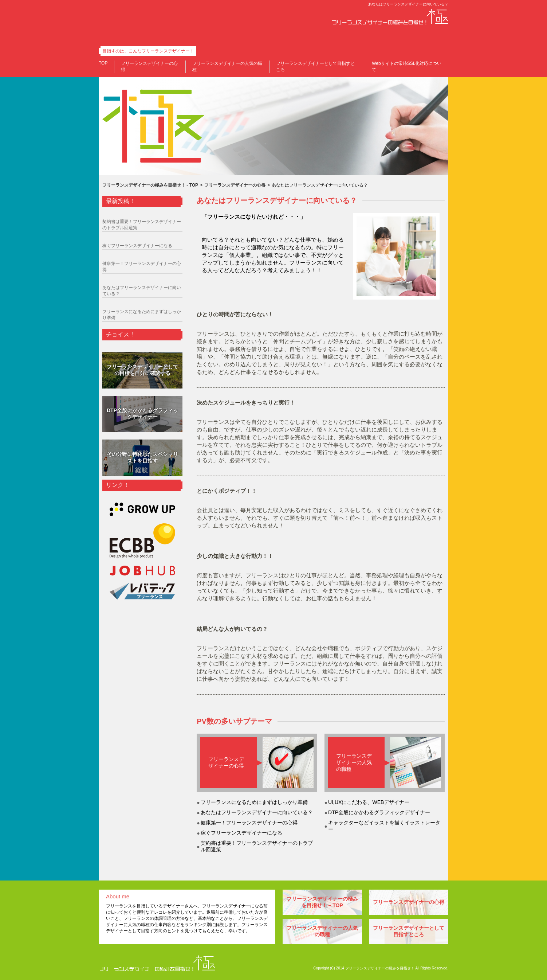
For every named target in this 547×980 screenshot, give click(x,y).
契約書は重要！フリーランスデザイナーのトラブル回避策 (257, 846)
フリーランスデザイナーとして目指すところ (409, 931)
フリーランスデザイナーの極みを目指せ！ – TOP (322, 902)
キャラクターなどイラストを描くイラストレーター (384, 826)
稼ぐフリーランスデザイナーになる (241, 833)
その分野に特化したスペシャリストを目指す (142, 457)
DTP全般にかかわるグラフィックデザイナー (379, 812)
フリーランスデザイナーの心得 (226, 762)
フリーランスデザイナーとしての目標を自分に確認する (142, 370)
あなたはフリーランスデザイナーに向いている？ (257, 812)
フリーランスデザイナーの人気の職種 (354, 762)
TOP (103, 63)
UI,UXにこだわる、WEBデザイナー (369, 802)
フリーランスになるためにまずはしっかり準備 (254, 802)
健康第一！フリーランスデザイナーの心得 (249, 823)
